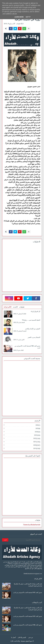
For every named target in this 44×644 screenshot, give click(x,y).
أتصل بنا (13, 637)
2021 (37, 442)
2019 (37, 448)
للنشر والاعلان (22, 637)
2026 (38, 425)
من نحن (31, 637)
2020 (37, 445)
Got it (28, 17)
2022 (37, 439)
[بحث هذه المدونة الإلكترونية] (25, 540)
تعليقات (22, 307)
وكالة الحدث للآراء (15, 641)
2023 (37, 435)
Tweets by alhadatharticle (32, 525)
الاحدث (15, 307)
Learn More (19, 17)
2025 (38, 428)
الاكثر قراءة (8, 307)
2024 (38, 432)
